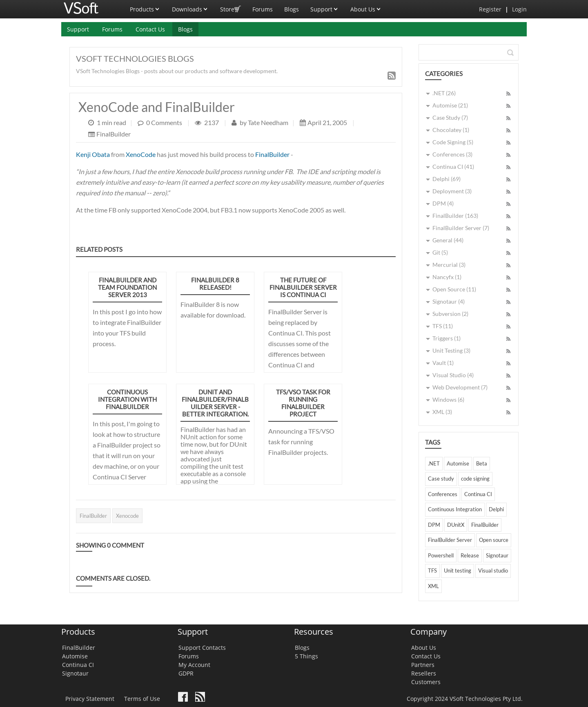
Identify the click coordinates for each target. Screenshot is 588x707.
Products (145, 7)
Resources (314, 632)
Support (325, 7)
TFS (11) (443, 326)
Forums (263, 9)
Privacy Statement (90, 699)
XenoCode (141, 154)
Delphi (496, 509)
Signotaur (497, 555)
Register (490, 9)
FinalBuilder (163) (455, 216)
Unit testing (458, 571)
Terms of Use (142, 699)
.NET (434, 463)
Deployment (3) (452, 191)
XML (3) (442, 412)
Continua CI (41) (453, 167)
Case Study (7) (450, 117)
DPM (434, 525)
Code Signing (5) (453, 142)
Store (231, 7)
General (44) (448, 240)
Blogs (292, 9)
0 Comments (164, 122)
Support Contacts (202, 648)
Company (429, 632)
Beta (482, 463)
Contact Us (150, 29)
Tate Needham (267, 122)
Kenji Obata (93, 154)
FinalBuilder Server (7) (461, 228)
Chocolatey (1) (451, 130)
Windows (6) (448, 399)
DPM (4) (443, 203)
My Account (194, 665)
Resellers (424, 673)
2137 (212, 122)
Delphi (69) (447, 179)
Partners (423, 665)
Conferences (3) (452, 154)
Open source (494, 540)
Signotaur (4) (449, 301)
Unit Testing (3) (451, 350)
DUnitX (456, 525)
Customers (426, 682)
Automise (458, 463)
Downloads (190, 7)
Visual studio (493, 571)
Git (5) (440, 252)
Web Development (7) (460, 387)
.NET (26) (444, 93)
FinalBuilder (114, 134)
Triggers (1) (447, 338)
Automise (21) (450, 105)
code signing (475, 479)
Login (519, 9)
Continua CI (478, 494)
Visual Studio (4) (453, 375)
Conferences (443, 494)
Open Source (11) (454, 289)
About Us (366, 7)
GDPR (186, 673)
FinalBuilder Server (450, 540)
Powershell (441, 555)
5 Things (306, 656)
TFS (432, 571)
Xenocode (127, 516)
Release (470, 555)
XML (433, 586)
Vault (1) (443, 363)
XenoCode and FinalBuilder (157, 107)
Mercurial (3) (449, 265)
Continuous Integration (455, 509)
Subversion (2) (450, 314)
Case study (441, 479)
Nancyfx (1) (447, 277)
